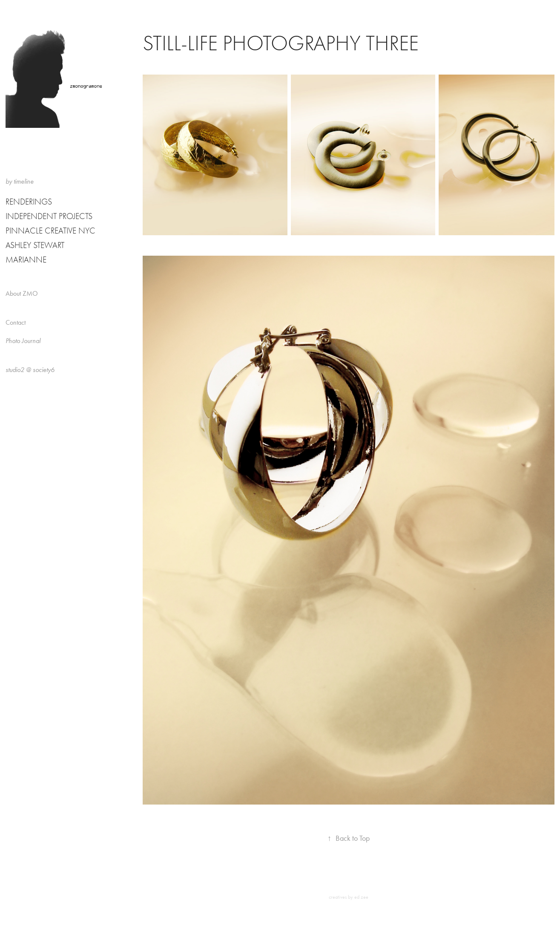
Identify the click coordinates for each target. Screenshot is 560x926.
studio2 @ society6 (30, 370)
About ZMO (22, 293)
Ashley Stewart (35, 245)
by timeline (20, 181)
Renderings (29, 202)
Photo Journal (23, 341)
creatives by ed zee (349, 897)
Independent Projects (49, 216)
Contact (16, 322)
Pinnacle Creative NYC (50, 231)
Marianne (26, 260)
